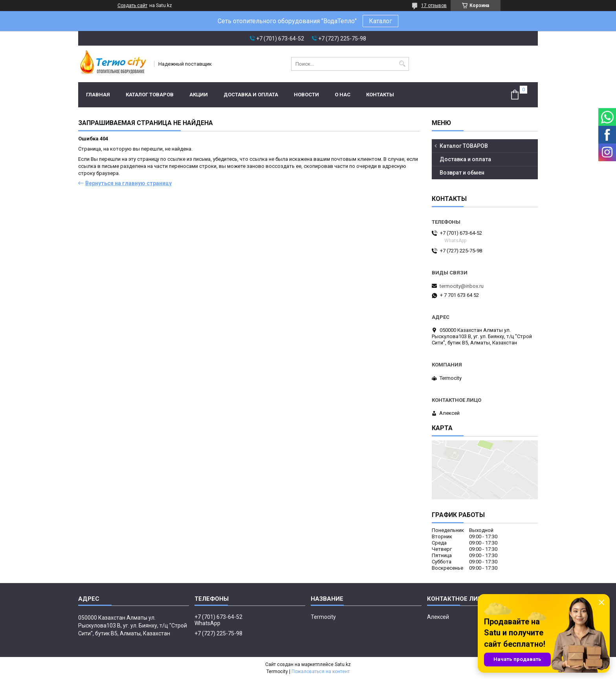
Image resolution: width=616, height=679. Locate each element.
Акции (199, 95)
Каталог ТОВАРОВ (150, 95)
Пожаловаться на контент (321, 672)
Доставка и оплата (251, 95)
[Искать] (402, 64)
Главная (98, 95)
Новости (306, 95)
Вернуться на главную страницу (128, 183)
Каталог (380, 21)
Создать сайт (132, 6)
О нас (343, 95)
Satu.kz (343, 664)
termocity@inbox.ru (462, 286)
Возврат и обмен (462, 173)
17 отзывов (434, 6)
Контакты (380, 95)
